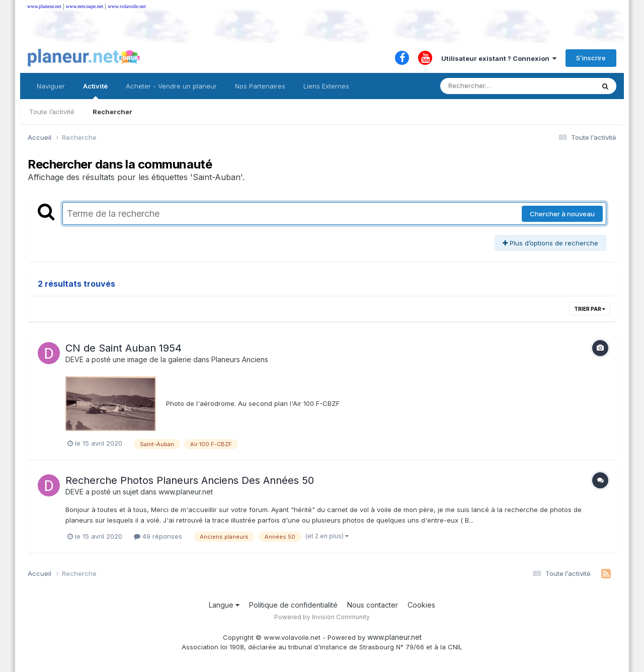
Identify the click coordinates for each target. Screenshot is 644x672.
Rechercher (112, 112)
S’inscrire (591, 58)
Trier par (590, 309)
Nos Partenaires (260, 86)
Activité (95, 91)
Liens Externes (326, 86)
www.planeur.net (44, 6)
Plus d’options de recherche (550, 243)
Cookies (421, 605)
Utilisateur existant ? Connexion (499, 58)
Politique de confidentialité (293, 605)
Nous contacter (373, 605)
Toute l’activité (52, 112)
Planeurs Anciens (240, 359)
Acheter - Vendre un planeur (171, 86)
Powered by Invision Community (322, 617)
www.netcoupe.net (85, 6)
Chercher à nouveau (562, 214)
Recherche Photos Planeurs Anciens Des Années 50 (190, 480)
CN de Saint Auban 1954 (124, 348)
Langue (224, 605)
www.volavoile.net (127, 6)
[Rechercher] (488, 86)
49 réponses (158, 536)
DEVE (74, 359)
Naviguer (51, 86)
